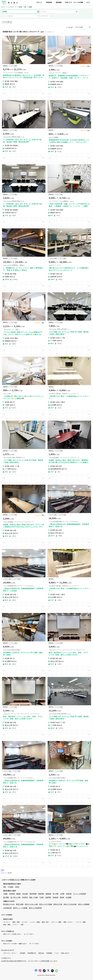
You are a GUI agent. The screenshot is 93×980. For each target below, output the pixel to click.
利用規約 (23, 953)
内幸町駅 (12, 894)
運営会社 (41, 953)
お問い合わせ (65, 953)
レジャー (15, 925)
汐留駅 (5, 894)
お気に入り (68, 2)
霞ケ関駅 (6, 897)
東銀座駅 (48, 894)
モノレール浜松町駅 (80, 894)
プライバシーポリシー (10, 953)
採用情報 (49, 953)
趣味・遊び (45, 922)
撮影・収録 (16, 922)
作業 (22, 925)
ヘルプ (88, 2)
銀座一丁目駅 (34, 897)
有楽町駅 (69, 894)
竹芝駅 (42, 897)
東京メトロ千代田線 (46, 904)
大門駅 (62, 894)
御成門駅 (41, 894)
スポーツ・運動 (56, 922)
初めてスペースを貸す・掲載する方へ (15, 944)
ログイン (39, 2)
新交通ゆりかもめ (9, 904)
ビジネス (25, 922)
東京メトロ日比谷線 (70, 904)
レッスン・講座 (35, 922)
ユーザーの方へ (29, 934)
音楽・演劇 (7, 925)
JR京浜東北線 (7, 908)
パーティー (7, 922)
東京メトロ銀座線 (84, 904)
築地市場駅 (33, 894)
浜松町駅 (25, 897)
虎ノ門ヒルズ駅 (15, 897)
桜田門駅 (48, 897)
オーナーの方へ (34, 944)
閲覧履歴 (59, 2)
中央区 (17, 887)
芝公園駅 (69, 897)
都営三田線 (20, 904)
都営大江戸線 (58, 904)
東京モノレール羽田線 (20, 908)
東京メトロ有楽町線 (35, 908)
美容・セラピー (68, 922)
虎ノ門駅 (56, 894)
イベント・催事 (81, 922)
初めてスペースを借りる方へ (12, 934)
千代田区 (11, 887)
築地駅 (62, 897)
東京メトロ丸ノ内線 (31, 904)
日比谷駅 (25, 894)
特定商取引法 (32, 953)
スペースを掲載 (78, 2)
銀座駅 (18, 894)
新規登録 (49, 2)
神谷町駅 (55, 897)
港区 (5, 887)
